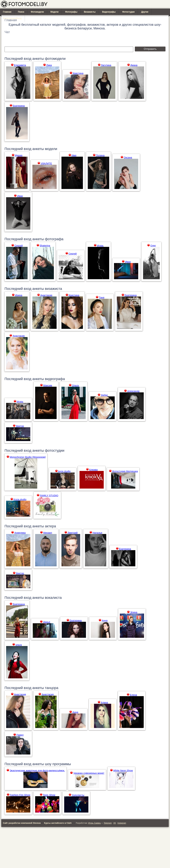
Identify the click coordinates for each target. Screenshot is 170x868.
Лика (49, 65)
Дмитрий (73, 533)
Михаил (48, 533)
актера (50, 526)
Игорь (100, 245)
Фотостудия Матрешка (125, 471)
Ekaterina (45, 245)
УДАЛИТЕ (46, 163)
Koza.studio (20, 499)
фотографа (54, 239)
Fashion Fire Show (20, 795)
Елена (133, 695)
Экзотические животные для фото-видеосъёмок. (37, 770)
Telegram (108, 823)
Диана (134, 65)
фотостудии (55, 450)
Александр (133, 391)
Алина (104, 702)
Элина (134, 612)
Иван (20, 196)
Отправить (150, 49)
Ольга (75, 385)
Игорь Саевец (95, 823)
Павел (20, 735)
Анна (105, 620)
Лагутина (106, 65)
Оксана (128, 157)
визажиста (53, 289)
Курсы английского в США (58, 823)
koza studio (64, 471)
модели (51, 149)
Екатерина (19, 106)
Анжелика (20, 533)
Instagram (122, 823)
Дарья (47, 622)
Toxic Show (49, 795)
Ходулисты (78, 795)
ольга (19, 645)
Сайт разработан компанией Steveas (22, 823)
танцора (52, 688)
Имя (74, 155)
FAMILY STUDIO (49, 495)
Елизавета (20, 65)
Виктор (20, 426)
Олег (153, 245)
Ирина (19, 295)
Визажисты (90, 12)
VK (115, 823)
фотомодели (55, 59)
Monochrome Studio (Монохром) (28, 457)
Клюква (93, 470)
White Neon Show (123, 770)
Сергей (19, 245)
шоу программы (58, 764)
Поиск (21, 12)
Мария (19, 155)
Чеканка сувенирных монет (89, 773)
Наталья (97, 533)
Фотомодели (37, 12)
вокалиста (53, 598)
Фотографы (71, 12)
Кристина (78, 73)
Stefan (104, 395)
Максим (48, 385)
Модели (54, 12)
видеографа (55, 379)
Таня (102, 297)
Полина (100, 155)
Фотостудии (128, 12)
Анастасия (46, 295)
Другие (145, 12)
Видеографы (109, 12)
